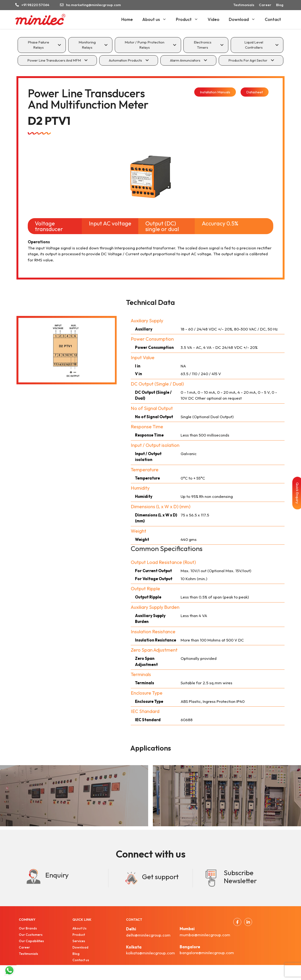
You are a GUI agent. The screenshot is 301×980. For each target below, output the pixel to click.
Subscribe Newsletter (240, 877)
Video (214, 19)
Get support (160, 877)
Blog (280, 5)
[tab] (42, 45)
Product (189, 20)
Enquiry (57, 875)
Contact (273, 19)
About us (157, 20)
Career (265, 5)
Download (244, 20)
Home (127, 19)
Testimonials (244, 5)
